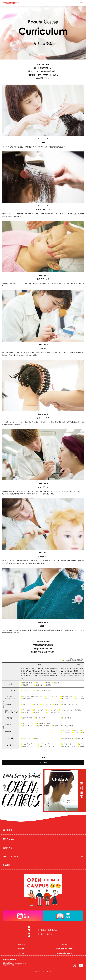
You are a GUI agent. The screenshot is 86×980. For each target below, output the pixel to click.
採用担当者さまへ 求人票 (64, 949)
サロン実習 (43, 762)
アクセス (65, 944)
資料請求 (68, 916)
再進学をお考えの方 (49, 930)
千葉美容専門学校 (11, 3)
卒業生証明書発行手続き (64, 953)
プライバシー (21, 953)
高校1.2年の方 (46, 934)
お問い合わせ (21, 944)
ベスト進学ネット (21, 949)
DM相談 (26, 916)
